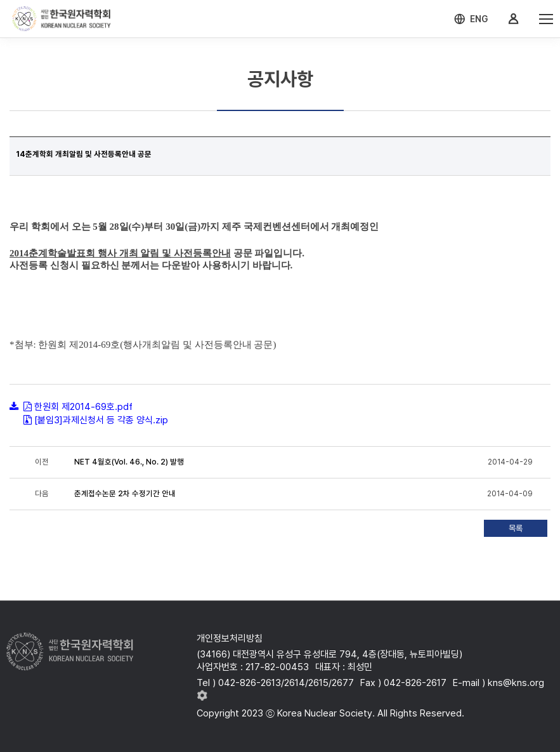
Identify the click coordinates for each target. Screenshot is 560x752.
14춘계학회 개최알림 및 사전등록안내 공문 (84, 154)
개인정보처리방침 (230, 638)
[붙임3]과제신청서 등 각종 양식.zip (101, 420)
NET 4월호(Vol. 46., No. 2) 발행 (129, 462)
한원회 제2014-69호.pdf (83, 407)
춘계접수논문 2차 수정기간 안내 (125, 494)
